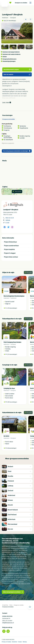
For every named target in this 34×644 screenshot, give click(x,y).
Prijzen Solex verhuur (11, 257)
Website (8, 220)
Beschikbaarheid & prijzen (17, 69)
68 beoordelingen (12, 448)
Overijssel (13, 344)
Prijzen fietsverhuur (10, 242)
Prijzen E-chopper (10, 253)
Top (30, 607)
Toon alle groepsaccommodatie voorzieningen (17, 151)
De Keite (6, 436)
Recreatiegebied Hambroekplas (14, 296)
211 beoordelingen (11, 21)
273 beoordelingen (12, 354)
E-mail (7, 223)
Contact (20, 642)
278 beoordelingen (12, 308)
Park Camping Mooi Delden (12, 342)
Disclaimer (15, 642)
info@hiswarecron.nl (8, 623)
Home (11, 605)
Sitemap (25, 642)
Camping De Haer (9, 388)
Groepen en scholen (24, 3)
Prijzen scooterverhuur (11, 246)
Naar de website (17, 74)
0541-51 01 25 (10, 218)
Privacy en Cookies (6, 642)
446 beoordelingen (12, 402)
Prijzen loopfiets (9, 249)
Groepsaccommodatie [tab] (9, 119)
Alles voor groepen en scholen (13, 592)
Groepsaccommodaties (8, 607)
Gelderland (13, 298)
